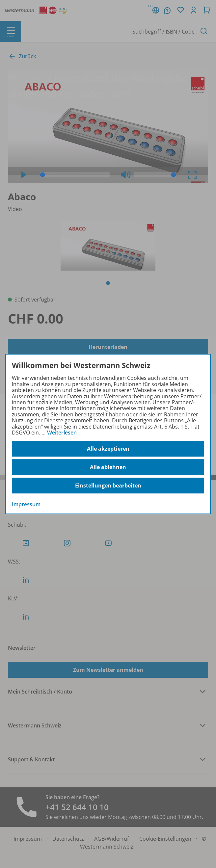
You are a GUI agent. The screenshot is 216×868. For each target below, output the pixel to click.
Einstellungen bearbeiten (108, 486)
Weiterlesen (62, 433)
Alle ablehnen (108, 467)
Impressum (26, 505)
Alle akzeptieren (108, 449)
